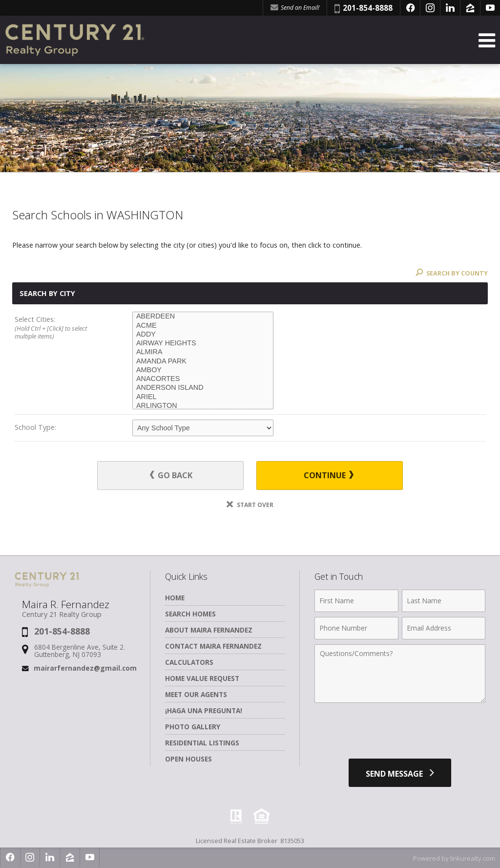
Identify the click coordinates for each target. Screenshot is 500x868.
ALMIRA (203, 352)
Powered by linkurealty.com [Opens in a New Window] (454, 858)
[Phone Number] (356, 628)
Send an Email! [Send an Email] (295, 8)
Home (175, 598)
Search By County (451, 273)
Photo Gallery (193, 727)
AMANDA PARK (203, 361)
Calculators (189, 662)
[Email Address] (444, 628)
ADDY (203, 335)
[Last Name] (444, 601)
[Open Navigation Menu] (487, 40)
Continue (327, 476)
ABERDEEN (203, 317)
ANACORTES (203, 379)
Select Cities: (62, 328)
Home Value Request (202, 678)
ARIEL (203, 397)
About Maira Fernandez (209, 630)
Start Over (250, 505)
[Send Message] (400, 773)
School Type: (35, 427)
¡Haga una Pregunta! (204, 710)
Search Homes (190, 614)
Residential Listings (202, 743)
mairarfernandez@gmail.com (85, 668)
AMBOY (203, 370)
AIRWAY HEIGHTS (203, 343)
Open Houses (188, 759)
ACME (203, 326)
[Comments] (400, 674)
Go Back (174, 476)
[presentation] (400, 732)
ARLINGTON (203, 406)
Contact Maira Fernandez (213, 646)
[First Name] (356, 601)
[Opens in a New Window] (410, 8)
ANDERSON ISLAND (203, 388)
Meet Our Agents (196, 694)
